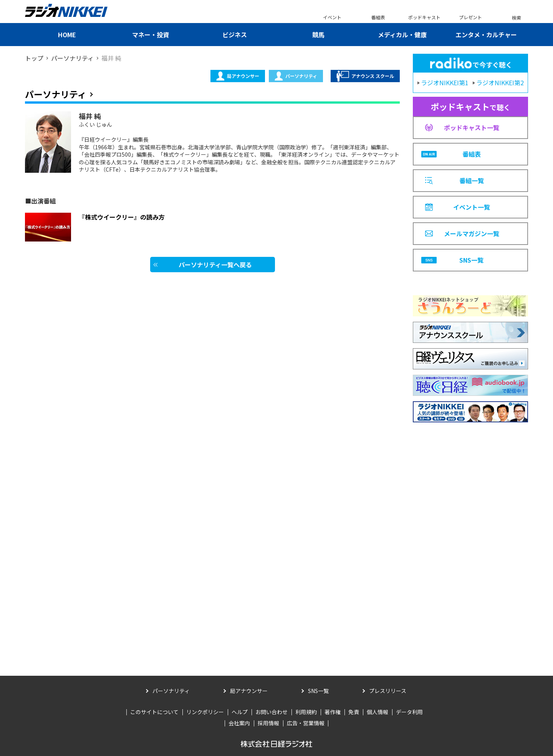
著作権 (333, 712)
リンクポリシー (205, 712)
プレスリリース (388, 691)
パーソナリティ (296, 76)
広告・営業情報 (306, 723)
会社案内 (239, 723)
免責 (354, 712)
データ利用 (409, 712)
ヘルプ (240, 712)
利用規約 (306, 712)
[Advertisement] (470, 538)
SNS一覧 (318, 691)
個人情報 (377, 712)
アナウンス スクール (365, 76)
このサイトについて (154, 712)
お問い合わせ (272, 712)
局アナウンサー (238, 76)
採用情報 (268, 723)
